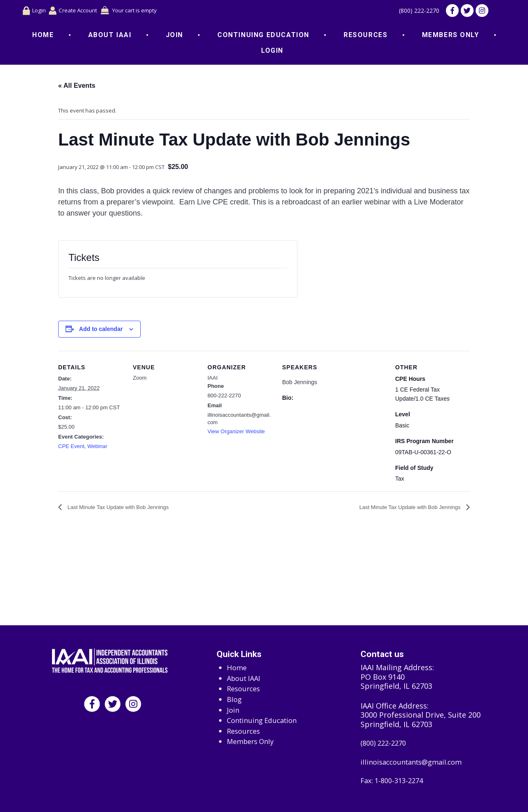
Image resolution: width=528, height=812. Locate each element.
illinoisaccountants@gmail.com (416, 761)
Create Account (79, 11)
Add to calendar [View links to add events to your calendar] (101, 331)
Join (174, 36)
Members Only (451, 36)
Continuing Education (263, 36)
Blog (235, 697)
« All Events (77, 87)
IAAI (213, 379)
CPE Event (71, 448)
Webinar (97, 448)
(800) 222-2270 (414, 12)
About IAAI (110, 36)
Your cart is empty (147, 11)
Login (35, 12)
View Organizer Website (236, 433)
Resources (365, 36)
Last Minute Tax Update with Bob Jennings (117, 509)
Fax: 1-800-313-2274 (395, 781)
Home (43, 36)
